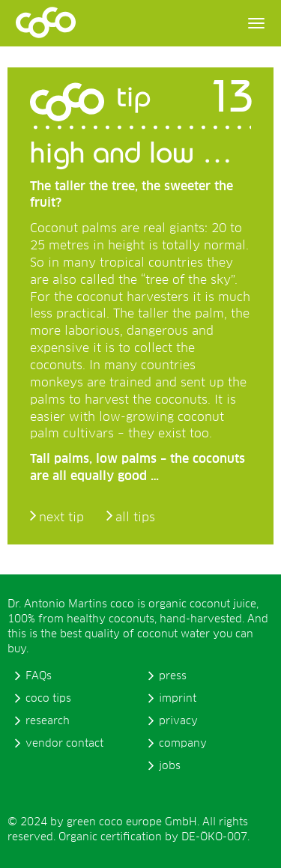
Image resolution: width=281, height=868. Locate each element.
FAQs (39, 676)
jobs (170, 766)
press (173, 676)
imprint (178, 699)
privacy (178, 721)
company (183, 744)
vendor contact (64, 744)
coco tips (48, 699)
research (48, 721)
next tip (61, 518)
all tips (135, 518)
